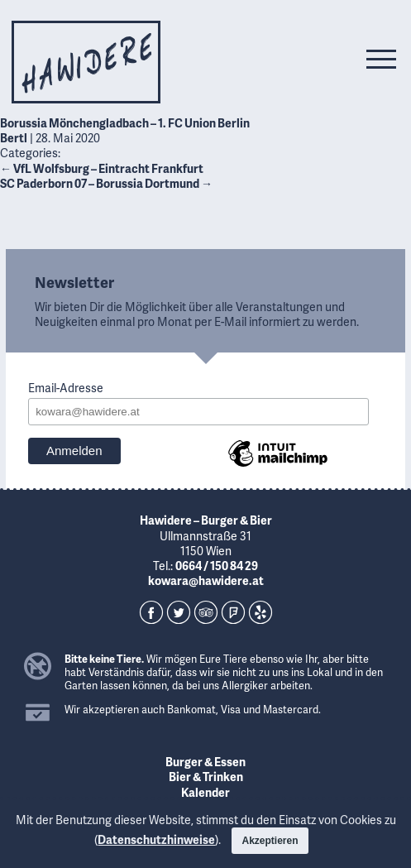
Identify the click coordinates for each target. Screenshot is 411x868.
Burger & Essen (205, 762)
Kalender (205, 792)
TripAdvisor (206, 612)
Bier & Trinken (206, 777)
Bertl (14, 138)
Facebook (151, 612)
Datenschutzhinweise (156, 839)
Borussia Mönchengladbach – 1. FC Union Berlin (125, 123)
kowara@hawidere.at (206, 580)
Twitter (179, 612)
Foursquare (233, 612)
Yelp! (260, 612)
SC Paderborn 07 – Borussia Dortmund (106, 183)
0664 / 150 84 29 (217, 566)
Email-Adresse (66, 388)
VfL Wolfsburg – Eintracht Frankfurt (102, 168)
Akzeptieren (270, 841)
